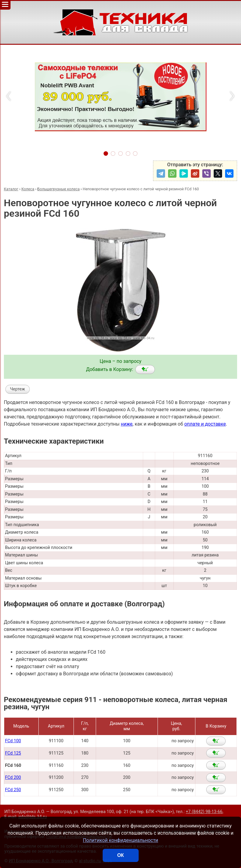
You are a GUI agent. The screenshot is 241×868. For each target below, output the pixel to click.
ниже (127, 424)
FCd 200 (13, 778)
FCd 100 (13, 741)
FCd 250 (13, 790)
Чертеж (17, 389)
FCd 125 (13, 753)
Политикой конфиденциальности (120, 840)
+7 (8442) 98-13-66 (204, 812)
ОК (120, 855)
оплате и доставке (205, 424)
